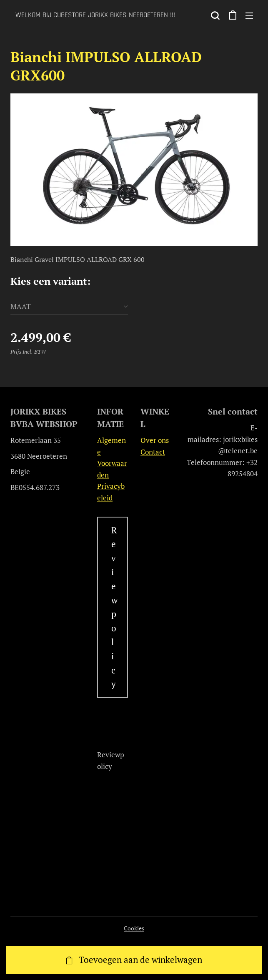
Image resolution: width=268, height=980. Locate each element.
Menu (249, 16)
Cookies (134, 928)
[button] (215, 15)
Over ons (154, 440)
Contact (152, 451)
